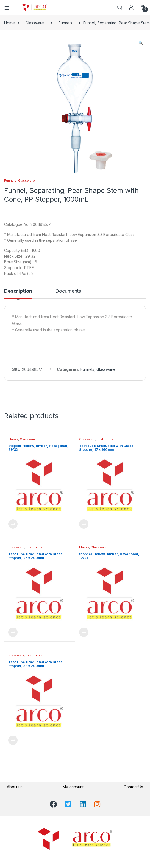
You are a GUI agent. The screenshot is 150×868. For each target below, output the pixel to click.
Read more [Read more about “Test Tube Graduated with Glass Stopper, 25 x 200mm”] (13, 632)
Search (120, 7)
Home (9, 23)
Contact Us (133, 787)
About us (15, 787)
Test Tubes (105, 439)
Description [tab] (18, 291)
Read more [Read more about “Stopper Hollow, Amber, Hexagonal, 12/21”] (84, 632)
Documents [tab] (68, 291)
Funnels (65, 23)
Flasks (13, 439)
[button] (141, 43)
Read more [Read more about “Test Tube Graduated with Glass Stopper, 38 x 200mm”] (13, 740)
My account (73, 787)
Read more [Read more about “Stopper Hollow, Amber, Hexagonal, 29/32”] (13, 524)
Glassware (35, 23)
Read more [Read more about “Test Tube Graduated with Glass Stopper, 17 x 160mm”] (84, 524)
